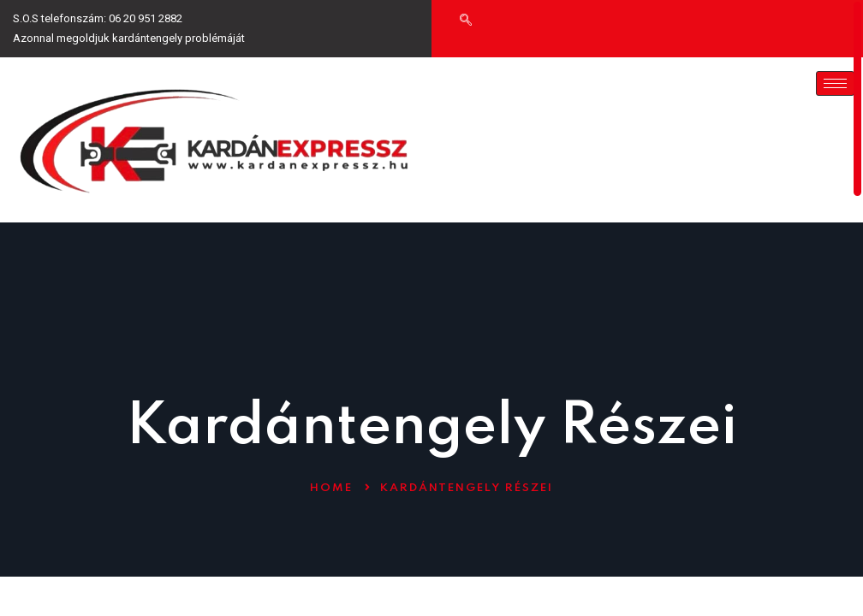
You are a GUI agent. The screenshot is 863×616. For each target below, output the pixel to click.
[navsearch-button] (466, 21)
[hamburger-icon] (835, 83)
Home (331, 488)
